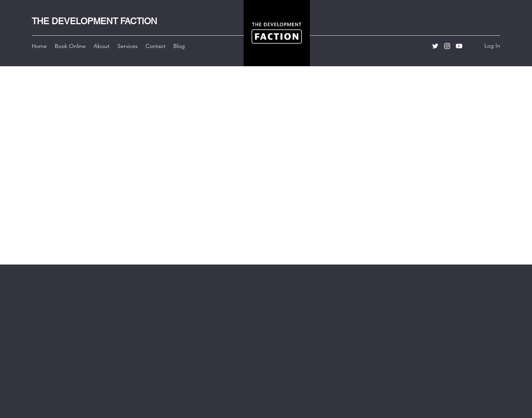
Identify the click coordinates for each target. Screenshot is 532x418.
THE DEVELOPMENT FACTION (94, 21)
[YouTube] (459, 46)
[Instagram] (447, 46)
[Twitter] (435, 46)
